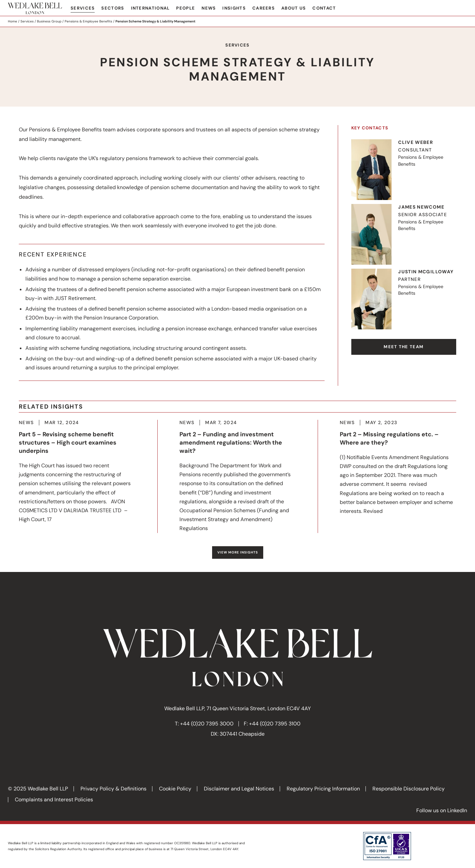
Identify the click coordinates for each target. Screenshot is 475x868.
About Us (294, 8)
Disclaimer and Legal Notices (239, 789)
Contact (324, 8)
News (209, 8)
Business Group (49, 21)
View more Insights (238, 552)
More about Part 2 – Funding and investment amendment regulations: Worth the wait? (238, 476)
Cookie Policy (175, 789)
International (150, 8)
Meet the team (404, 347)
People (186, 8)
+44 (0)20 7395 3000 (207, 724)
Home (13, 21)
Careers (264, 8)
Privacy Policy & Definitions (113, 789)
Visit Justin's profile (404, 299)
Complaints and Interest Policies (54, 800)
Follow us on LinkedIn (442, 810)
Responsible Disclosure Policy (409, 789)
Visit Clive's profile (404, 170)
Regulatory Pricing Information (323, 789)
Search (462, 9)
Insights (234, 8)
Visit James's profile (404, 234)
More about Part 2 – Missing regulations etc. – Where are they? (398, 468)
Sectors (113, 8)
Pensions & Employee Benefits (88, 21)
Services (83, 8)
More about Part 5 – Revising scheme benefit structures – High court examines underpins (77, 472)
